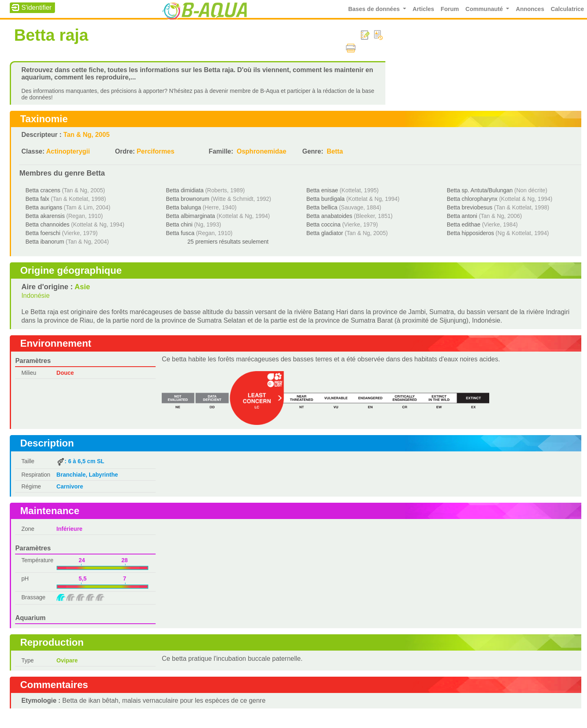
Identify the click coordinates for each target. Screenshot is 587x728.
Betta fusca (180, 233)
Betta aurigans (44, 207)
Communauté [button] (485, 9)
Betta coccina (323, 224)
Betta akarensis (45, 216)
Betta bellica (322, 207)
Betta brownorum (188, 199)
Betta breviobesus (470, 207)
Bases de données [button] (375, 9)
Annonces (530, 9)
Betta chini (179, 224)
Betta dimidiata (185, 190)
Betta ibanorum (45, 242)
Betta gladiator (325, 233)
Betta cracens (43, 190)
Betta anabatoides (329, 216)
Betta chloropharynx (472, 199)
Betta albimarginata (190, 216)
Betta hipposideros (470, 233)
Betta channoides (47, 224)
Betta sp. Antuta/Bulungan (480, 190)
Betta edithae (464, 224)
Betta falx (37, 199)
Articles (423, 9)
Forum (450, 9)
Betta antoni (462, 216)
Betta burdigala (325, 199)
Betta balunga (183, 207)
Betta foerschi (43, 233)
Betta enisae (322, 190)
